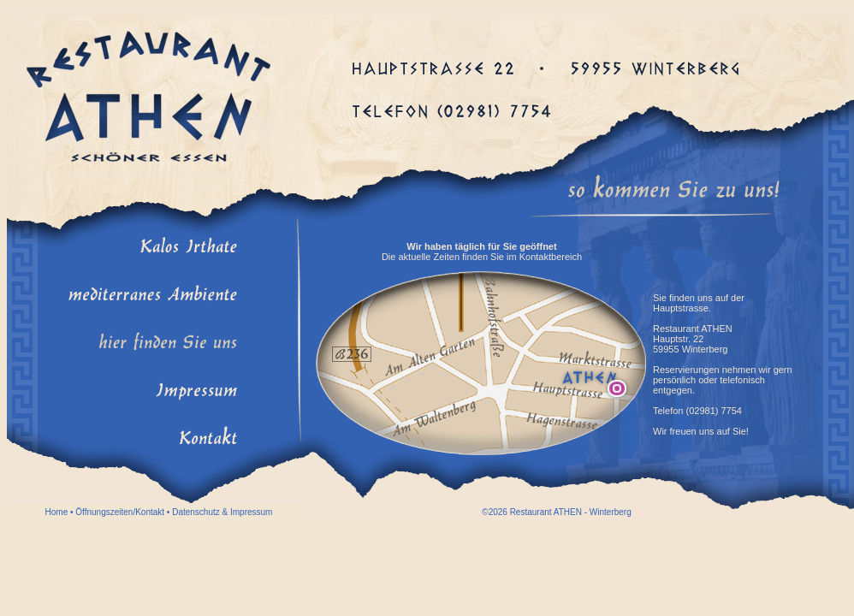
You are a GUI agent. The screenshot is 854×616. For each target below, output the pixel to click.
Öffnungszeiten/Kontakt (120, 512)
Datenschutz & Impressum (222, 512)
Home (57, 512)
